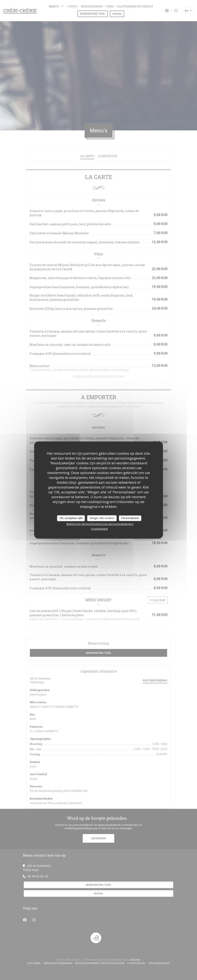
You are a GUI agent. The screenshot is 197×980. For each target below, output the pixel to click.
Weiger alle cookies (102, 518)
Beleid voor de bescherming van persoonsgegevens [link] (100, 524)
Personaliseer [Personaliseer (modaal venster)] (130, 518)
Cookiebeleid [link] (99, 529)
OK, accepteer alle (71, 518)
